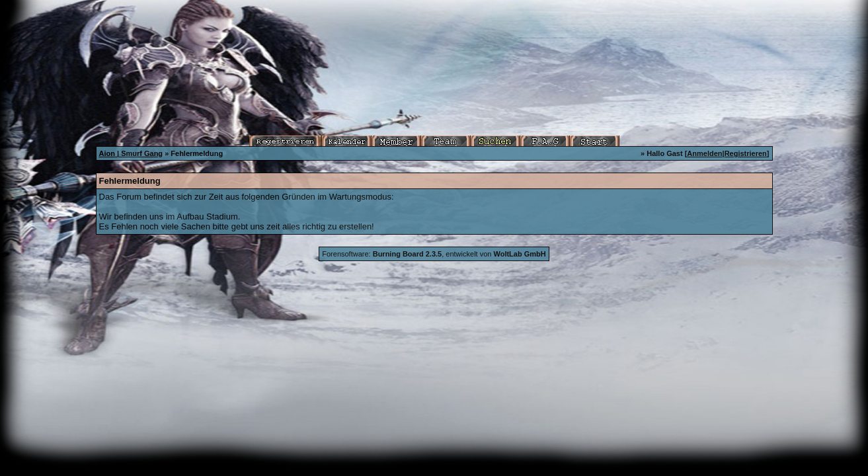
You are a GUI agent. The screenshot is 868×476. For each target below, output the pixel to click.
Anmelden (704, 153)
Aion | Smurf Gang (131, 153)
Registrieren (746, 153)
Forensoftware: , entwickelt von (434, 254)
